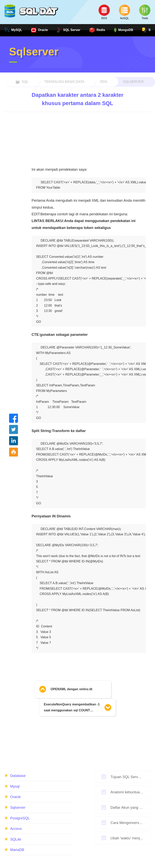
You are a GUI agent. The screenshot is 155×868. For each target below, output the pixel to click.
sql (25, 82)
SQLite (16, 839)
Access (16, 829)
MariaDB (17, 850)
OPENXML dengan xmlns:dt (71, 689)
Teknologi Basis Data (64, 82)
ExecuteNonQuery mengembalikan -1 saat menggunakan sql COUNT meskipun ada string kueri (72, 708)
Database (18, 776)
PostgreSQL (20, 818)
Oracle (15, 797)
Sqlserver (133, 82)
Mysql (15, 786)
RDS (104, 82)
